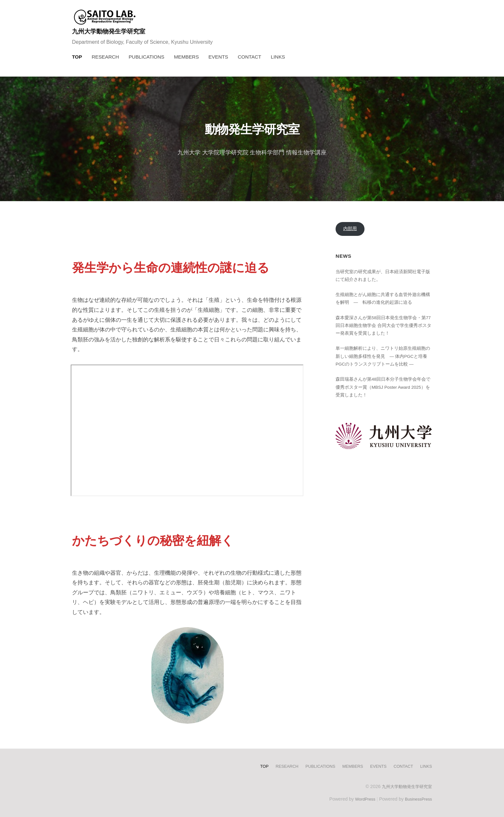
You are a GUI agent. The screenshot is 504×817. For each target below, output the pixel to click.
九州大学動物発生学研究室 (114, 31)
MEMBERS (186, 57)
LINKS (278, 57)
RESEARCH (105, 57)
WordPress (360, 799)
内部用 (351, 229)
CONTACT (250, 57)
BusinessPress (417, 799)
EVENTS (218, 57)
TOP (77, 57)
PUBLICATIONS (146, 57)
